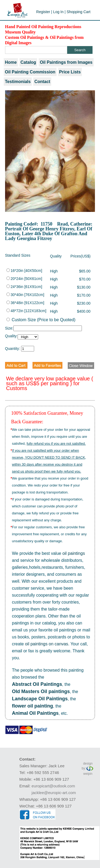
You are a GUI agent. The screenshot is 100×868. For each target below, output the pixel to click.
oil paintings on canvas (47, 644)
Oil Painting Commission (30, 72)
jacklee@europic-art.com (54, 793)
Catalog (28, 62)
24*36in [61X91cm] (24, 287)
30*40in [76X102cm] (25, 295)
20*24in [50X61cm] (24, 279)
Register (43, 12)
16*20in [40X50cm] (24, 271)
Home (11, 62)
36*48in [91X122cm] (25, 303)
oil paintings (74, 553)
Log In (58, 12)
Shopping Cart (79, 12)
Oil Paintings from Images (66, 62)
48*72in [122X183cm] (26, 311)
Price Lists (70, 72)
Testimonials (18, 82)
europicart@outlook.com (53, 786)
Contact (42, 82)
